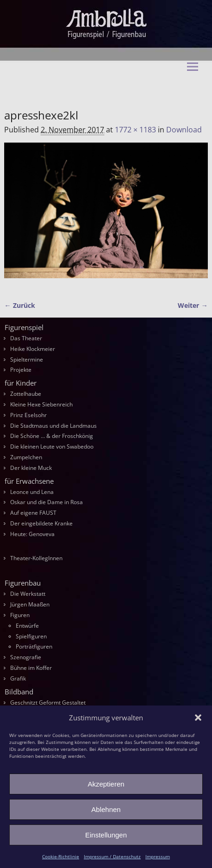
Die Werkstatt (28, 594)
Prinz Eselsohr (28, 415)
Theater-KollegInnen (36, 558)
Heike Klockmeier (33, 349)
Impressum (158, 856)
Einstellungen (106, 835)
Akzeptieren (106, 784)
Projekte (21, 370)
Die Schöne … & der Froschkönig (52, 436)
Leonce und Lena (32, 492)
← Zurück (19, 305)
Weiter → (193, 305)
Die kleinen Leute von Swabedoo (52, 446)
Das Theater (26, 338)
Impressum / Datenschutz (112, 856)
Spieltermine (27, 359)
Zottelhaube (26, 394)
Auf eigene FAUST (33, 513)
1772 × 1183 (135, 130)
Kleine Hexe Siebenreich (41, 404)
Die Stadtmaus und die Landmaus (53, 426)
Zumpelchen (26, 457)
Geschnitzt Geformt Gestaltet (48, 703)
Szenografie (26, 657)
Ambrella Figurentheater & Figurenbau (90, 88)
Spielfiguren (31, 636)
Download (184, 130)
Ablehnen (106, 809)
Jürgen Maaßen (30, 604)
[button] (198, 718)
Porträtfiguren (34, 646)
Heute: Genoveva (32, 534)
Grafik (18, 678)
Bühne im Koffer (31, 668)
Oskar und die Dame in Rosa (47, 502)
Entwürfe (27, 626)
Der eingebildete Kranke (41, 523)
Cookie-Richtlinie (61, 856)
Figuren (20, 615)
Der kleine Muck (31, 468)
